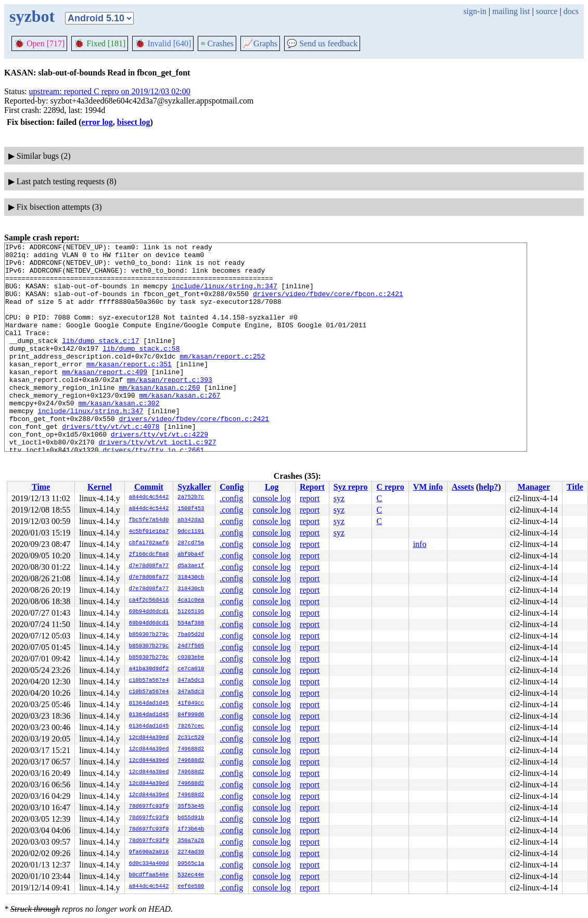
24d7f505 (191, 646)
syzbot (32, 16)
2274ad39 (191, 852)
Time (41, 487)
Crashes (217, 43)
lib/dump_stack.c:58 (141, 370)
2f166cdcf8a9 (149, 555)
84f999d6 (191, 715)
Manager (534, 487)
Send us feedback (322, 43)
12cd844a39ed (149, 738)
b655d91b (191, 818)
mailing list (511, 11)
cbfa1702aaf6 (149, 543)
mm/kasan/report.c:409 (105, 398)
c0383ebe (191, 658)
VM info (428, 487)
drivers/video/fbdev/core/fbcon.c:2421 (328, 304)
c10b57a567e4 (149, 681)
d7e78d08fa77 (149, 566)
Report (312, 487)
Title (575, 487)
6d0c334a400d (149, 864)
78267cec (191, 726)
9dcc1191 (191, 532)
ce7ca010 (191, 669)
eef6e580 (191, 887)
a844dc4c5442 (149, 498)
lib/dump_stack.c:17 (100, 361)
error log (97, 122)
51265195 (191, 612)
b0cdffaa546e (149, 875)
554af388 (191, 623)
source (547, 11)
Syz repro (351, 487)
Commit (149, 487)
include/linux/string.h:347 (225, 295)
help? (488, 487)
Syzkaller (194, 487)
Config (232, 487)
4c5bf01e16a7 (149, 532)
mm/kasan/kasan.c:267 (180, 426)
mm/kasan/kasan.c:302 (119, 436)
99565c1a (191, 864)
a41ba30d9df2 (149, 669)
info (420, 544)
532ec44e (191, 875)
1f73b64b (191, 830)
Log (272, 487)
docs (571, 11)
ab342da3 (191, 520)
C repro (390, 487)
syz (339, 498)
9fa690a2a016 (149, 852)
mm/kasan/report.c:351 (129, 389)
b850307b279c (149, 635)
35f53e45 (191, 807)
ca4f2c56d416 (149, 601)
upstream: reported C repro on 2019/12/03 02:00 (110, 91)
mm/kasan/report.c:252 (222, 379)
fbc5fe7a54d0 (149, 520)
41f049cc (191, 704)
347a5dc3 (191, 681)
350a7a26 (191, 841)
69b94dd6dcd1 (149, 612)
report (310, 498)
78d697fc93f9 (149, 807)
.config (231, 498)
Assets (463, 487)
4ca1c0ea (191, 601)
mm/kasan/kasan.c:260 (159, 417)
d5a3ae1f (191, 566)
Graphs (260, 43)
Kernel (100, 487)
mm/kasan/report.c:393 (170, 407)
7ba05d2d (191, 635)
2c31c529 (191, 738)
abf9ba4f (191, 555)
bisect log (134, 122)
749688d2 (191, 749)
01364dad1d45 (149, 704)
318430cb (191, 578)
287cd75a (191, 543)
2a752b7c (191, 498)
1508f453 (191, 509)
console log (272, 498)
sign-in (475, 11)
